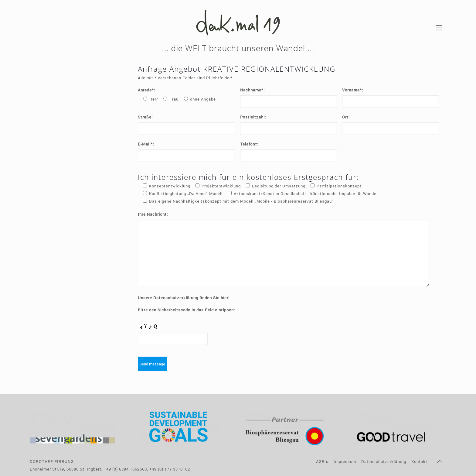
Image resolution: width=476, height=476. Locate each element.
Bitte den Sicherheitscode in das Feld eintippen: (186, 310)
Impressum (345, 461)
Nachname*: (252, 90)
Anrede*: (146, 90)
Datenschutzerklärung (384, 461)
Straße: (145, 117)
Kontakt (419, 461)
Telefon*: (249, 144)
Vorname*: (353, 90)
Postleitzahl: (253, 117)
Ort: (346, 117)
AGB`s (322, 461)
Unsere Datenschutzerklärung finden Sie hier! (184, 298)
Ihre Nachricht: (153, 214)
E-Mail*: (146, 144)
